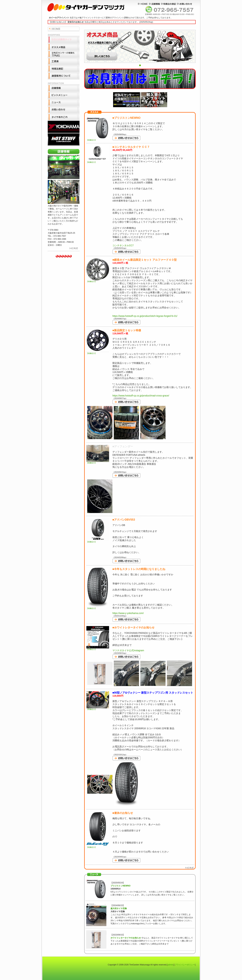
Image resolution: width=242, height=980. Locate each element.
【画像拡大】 (98, 139)
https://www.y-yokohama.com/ (128, 613)
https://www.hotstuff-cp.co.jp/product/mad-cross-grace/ (141, 396)
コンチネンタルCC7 (123, 245)
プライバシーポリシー (185, 965)
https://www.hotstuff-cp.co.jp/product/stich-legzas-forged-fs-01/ (145, 316)
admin (170, 965)
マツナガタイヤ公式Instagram (128, 650)
